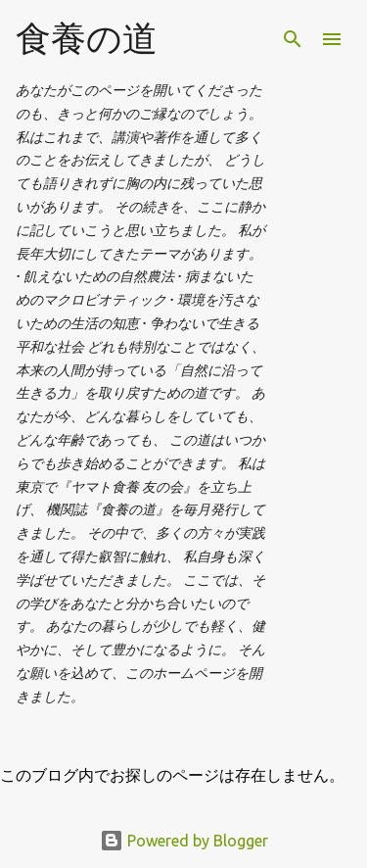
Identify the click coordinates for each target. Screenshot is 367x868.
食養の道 (87, 38)
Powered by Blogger (184, 841)
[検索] (293, 39)
